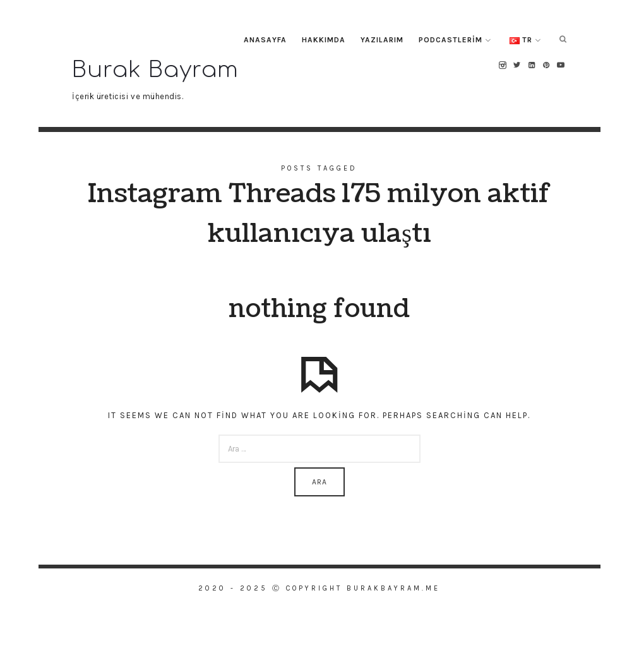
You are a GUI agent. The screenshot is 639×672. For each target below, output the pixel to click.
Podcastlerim (451, 40)
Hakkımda (324, 40)
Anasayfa (265, 40)
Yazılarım (382, 40)
